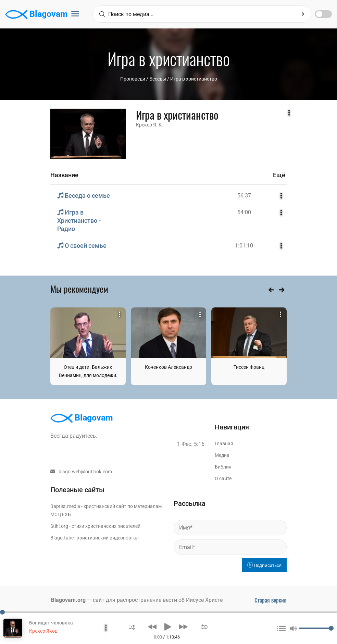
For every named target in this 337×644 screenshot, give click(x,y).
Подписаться (264, 565)
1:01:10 (244, 246)
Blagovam (36, 14)
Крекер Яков (43, 631)
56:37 (244, 196)
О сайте (223, 478)
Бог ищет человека (51, 623)
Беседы (158, 79)
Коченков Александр (168, 367)
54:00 (244, 212)
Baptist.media (65, 506)
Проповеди (133, 79)
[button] (132, 627)
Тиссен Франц (249, 367)
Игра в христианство (194, 79)
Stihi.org (59, 526)
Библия (223, 467)
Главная (224, 443)
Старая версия (271, 600)
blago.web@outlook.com (81, 472)
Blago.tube (62, 538)
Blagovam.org (68, 600)
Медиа (222, 455)
